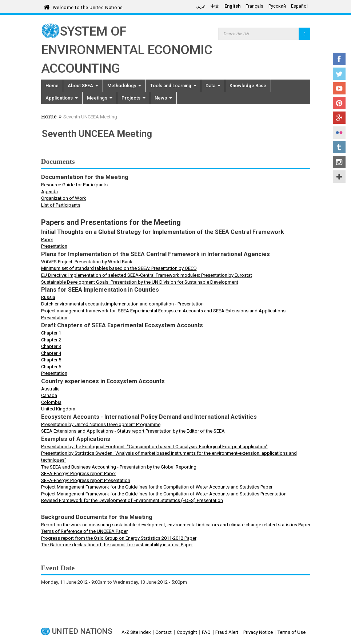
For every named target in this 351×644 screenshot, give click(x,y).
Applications (62, 98)
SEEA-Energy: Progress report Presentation (86, 480)
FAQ (206, 632)
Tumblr (339, 147)
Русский (277, 6)
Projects (133, 98)
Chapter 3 (51, 346)
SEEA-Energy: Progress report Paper (79, 473)
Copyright (187, 632)
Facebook (339, 59)
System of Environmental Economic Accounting (127, 50)
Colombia (51, 402)
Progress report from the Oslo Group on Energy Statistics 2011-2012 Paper (119, 538)
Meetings (100, 98)
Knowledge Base (248, 86)
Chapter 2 (51, 340)
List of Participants (61, 205)
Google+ (339, 118)
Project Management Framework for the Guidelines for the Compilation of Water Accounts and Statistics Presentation (164, 494)
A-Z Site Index (136, 632)
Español (299, 6)
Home (52, 86)
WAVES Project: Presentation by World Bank (87, 262)
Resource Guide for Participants (74, 185)
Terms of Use (292, 632)
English (232, 6)
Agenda (49, 192)
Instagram (339, 162)
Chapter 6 (51, 367)
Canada (49, 395)
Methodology (124, 86)
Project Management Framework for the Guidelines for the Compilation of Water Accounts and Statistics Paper (157, 487)
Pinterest (339, 103)
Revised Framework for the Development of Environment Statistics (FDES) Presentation (132, 500)
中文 (215, 6)
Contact (163, 632)
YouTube (339, 88)
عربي (201, 6)
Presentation (54, 246)
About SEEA (83, 86)
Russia (48, 297)
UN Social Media (339, 177)
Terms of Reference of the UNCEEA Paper (84, 531)
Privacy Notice (258, 632)
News (163, 98)
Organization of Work (64, 198)
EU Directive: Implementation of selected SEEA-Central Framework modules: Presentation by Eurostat (147, 275)
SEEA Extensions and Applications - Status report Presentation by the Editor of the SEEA (133, 431)
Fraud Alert (227, 632)
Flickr (339, 133)
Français (254, 6)
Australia (50, 389)
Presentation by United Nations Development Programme (101, 424)
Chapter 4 (51, 353)
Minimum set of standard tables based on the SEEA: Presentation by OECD (119, 268)
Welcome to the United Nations (88, 6)
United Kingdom (58, 409)
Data (213, 86)
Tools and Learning (173, 86)
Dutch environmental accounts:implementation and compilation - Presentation (122, 304)
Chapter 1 (51, 333)
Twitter (339, 74)
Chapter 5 (51, 360)
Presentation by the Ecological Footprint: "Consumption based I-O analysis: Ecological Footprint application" (154, 447)
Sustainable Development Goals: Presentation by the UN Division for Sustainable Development (140, 282)
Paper (47, 240)
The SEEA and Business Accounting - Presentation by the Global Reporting (119, 467)
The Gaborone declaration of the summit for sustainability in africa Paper (117, 545)
